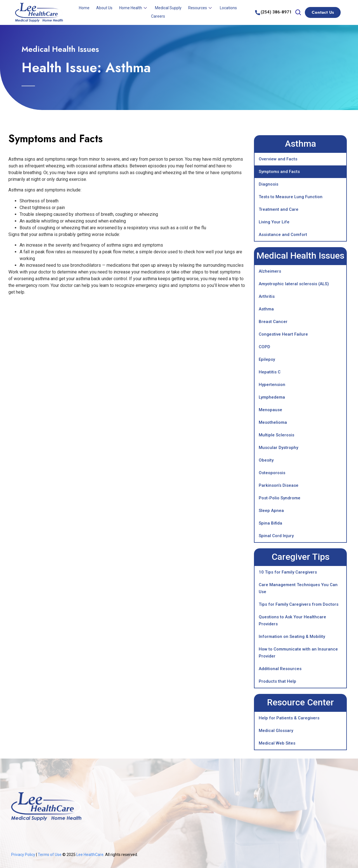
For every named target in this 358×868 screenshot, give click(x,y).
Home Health (134, 8)
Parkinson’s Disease (279, 485)
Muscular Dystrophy (278, 448)
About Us (104, 8)
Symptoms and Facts (279, 172)
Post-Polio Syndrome (280, 498)
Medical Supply (168, 8)
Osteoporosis (272, 473)
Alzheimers (270, 271)
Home (84, 8)
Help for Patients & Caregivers (289, 718)
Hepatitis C (270, 372)
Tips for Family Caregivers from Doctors (299, 604)
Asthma (266, 309)
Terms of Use (50, 855)
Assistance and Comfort (283, 235)
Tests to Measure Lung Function (291, 197)
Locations (228, 8)
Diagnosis (268, 184)
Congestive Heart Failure (283, 334)
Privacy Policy (23, 855)
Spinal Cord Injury (276, 536)
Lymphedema (272, 397)
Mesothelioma (273, 422)
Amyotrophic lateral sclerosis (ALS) (294, 284)
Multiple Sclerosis (276, 435)
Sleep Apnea (271, 511)
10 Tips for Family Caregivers (288, 572)
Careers (158, 16)
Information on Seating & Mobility (292, 637)
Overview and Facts (278, 159)
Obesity (266, 460)
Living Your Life (274, 222)
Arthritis (267, 296)
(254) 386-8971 (276, 12)
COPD (264, 347)
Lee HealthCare (90, 855)
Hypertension (272, 385)
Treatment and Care (279, 209)
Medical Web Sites (277, 743)
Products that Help (277, 681)
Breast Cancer (273, 322)
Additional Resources (280, 669)
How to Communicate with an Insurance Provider (298, 653)
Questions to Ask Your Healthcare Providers (292, 620)
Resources (201, 8)
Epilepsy (267, 359)
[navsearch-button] (298, 13)
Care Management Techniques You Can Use (298, 588)
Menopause (270, 410)
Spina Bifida (270, 523)
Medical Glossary (276, 731)
